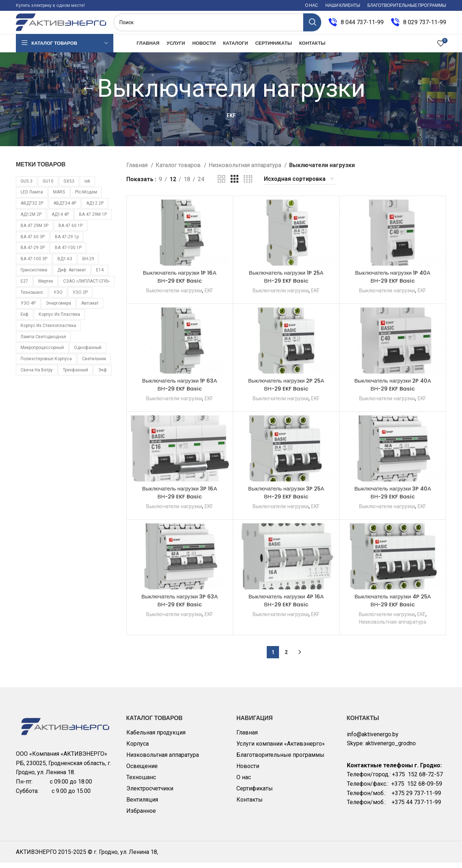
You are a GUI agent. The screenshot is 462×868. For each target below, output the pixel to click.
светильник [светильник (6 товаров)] (94, 365)
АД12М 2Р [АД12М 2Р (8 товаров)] (31, 220)
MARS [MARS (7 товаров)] (59, 198)
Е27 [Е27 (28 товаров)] (24, 287)
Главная (138, 171)
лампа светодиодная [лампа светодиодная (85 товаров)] (43, 342)
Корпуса (138, 749)
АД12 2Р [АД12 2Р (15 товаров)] (95, 209)
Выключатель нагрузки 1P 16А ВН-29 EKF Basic (180, 282)
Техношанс (141, 783)
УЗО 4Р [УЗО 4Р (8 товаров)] (28, 309)
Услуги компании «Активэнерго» (281, 749)
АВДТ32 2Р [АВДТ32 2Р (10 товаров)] (32, 209)
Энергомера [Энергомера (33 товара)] (58, 309)
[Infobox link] (356, 25)
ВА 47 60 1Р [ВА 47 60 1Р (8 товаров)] (71, 231)
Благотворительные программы (280, 760)
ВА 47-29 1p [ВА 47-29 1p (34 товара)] (67, 242)
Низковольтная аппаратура (246, 171)
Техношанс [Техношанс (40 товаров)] (32, 298)
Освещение (142, 771)
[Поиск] (217, 25)
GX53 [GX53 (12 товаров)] (69, 187)
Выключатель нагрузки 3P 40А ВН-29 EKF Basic (393, 498)
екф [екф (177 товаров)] (25, 320)
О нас (244, 783)
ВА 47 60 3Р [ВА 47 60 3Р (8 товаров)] (33, 242)
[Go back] (88, 94)
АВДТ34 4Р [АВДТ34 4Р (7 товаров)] (65, 209)
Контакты (250, 805)
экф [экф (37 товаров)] (103, 375)
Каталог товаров (179, 171)
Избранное (141, 816)
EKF (210, 296)
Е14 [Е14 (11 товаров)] (100, 275)
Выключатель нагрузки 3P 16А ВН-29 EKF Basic (180, 498)
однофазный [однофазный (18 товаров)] (88, 353)
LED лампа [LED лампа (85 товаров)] (32, 198)
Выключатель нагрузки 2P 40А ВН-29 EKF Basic (393, 390)
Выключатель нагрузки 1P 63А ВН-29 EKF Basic (180, 390)
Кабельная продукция (156, 738)
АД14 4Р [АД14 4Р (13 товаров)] (60, 220)
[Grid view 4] (248, 185)
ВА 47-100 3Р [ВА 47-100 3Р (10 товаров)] (34, 264)
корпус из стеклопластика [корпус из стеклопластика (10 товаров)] (48, 331)
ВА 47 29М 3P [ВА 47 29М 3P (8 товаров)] (34, 231)
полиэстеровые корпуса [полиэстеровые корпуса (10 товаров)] (46, 365)
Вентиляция (142, 805)
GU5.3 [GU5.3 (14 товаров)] (27, 187)
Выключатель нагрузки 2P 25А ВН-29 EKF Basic (286, 390)
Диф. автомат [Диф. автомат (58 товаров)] (72, 275)
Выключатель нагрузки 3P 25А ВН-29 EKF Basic (286, 498)
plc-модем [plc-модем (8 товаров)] (86, 198)
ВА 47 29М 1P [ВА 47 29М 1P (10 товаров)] (93, 220)
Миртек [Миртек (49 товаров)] (46, 287)
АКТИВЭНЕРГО (37, 857)
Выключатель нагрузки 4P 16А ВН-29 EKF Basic (286, 606)
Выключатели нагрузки (173, 296)
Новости (248, 771)
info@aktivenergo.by (373, 740)
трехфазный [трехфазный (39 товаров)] (75, 375)
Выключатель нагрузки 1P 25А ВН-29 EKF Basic (286, 282)
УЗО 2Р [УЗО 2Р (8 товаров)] (80, 298)
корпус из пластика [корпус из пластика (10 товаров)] (59, 320)
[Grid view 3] (235, 185)
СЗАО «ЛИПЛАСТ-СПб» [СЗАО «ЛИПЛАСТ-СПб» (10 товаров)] (86, 287)
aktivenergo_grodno (391, 749)
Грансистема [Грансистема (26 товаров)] (34, 275)
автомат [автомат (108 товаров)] (90, 309)
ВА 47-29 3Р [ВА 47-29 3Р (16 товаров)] (33, 253)
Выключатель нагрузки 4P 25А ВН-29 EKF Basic (393, 606)
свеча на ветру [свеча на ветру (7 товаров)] (37, 375)
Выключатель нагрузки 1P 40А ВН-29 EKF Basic (393, 282)
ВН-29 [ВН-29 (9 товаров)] (88, 264)
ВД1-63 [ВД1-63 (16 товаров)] (65, 264)
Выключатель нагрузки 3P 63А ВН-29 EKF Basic (180, 606)
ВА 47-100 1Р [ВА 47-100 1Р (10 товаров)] (68, 253)
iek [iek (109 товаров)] (87, 187)
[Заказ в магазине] (299, 185)
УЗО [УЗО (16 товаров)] (58, 298)
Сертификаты (255, 794)
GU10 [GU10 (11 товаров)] (48, 187)
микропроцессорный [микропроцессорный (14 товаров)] (42, 353)
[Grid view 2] (222, 185)
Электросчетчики (150, 794)
